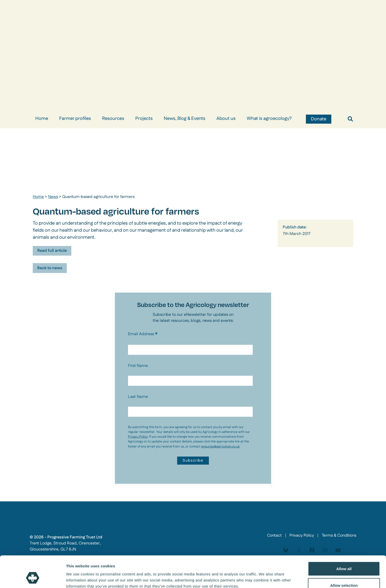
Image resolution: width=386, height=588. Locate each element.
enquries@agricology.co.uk (220, 446)
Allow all (344, 542)
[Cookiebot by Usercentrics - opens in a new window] (33, 578)
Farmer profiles (75, 119)
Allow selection (344, 558)
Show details (264, 575)
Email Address (143, 334)
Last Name (138, 397)
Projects (144, 119)
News (53, 197)
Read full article (52, 251)
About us (226, 119)
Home (42, 119)
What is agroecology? (269, 119)
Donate (319, 119)
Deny (344, 575)
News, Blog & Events (185, 119)
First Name (138, 366)
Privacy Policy (138, 437)
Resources (113, 119)
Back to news (50, 268)
